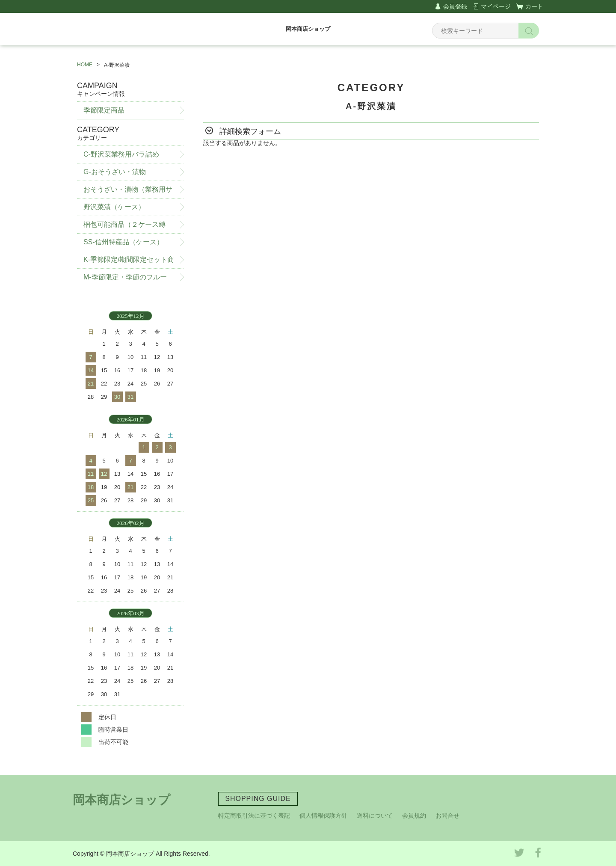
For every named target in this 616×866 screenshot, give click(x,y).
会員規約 (414, 816)
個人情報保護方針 (323, 816)
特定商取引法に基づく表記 (254, 816)
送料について (375, 816)
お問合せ (447, 816)
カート (534, 6)
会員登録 (455, 6)
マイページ (496, 6)
